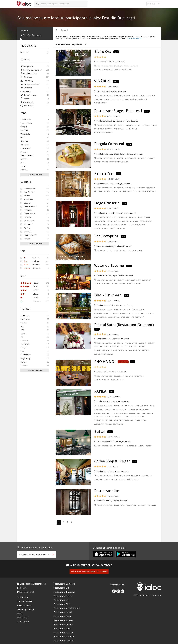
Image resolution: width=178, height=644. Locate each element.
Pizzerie (114, 192)
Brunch (105, 162)
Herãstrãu (24, 141)
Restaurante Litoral (63, 612)
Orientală (28, 232)
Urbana (27, 203)
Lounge (124, 347)
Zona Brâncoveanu (101, 313)
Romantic (125, 99)
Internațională (30, 189)
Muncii (23, 163)
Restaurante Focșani (63, 633)
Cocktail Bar (133, 347)
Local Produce (100, 417)
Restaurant (128, 66)
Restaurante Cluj (61, 588)
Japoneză (28, 210)
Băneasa (24, 159)
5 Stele (29, 283)
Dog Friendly (27, 102)
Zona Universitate (120, 218)
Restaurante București (64, 584)
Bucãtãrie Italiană (137, 317)
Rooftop (125, 221)
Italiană (27, 196)
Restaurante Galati (62, 628)
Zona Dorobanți (120, 250)
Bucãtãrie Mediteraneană (103, 133)
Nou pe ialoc (27, 66)
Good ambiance (146, 221)
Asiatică (27, 228)
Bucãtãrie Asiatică (118, 380)
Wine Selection (147, 413)
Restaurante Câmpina (64, 641)
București (64, 30)
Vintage (109, 221)
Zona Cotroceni (130, 158)
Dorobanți (24, 145)
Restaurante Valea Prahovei (67, 608)
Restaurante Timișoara (64, 592)
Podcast (23, 588)
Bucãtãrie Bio (118, 424)
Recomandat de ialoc (103, 66)
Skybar (25, 99)
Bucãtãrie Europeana (117, 228)
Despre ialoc (22, 597)
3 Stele (29, 290)
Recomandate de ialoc (31, 70)
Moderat (118, 125)
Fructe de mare (100, 221)
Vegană (27, 239)
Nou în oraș (27, 106)
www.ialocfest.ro (135, 39)
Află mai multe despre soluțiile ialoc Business (89, 572)
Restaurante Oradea (63, 624)
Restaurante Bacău (63, 616)
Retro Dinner (144, 409)
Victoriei (24, 127)
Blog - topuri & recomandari (33, 584)
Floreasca (24, 130)
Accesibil (31, 258)
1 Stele (29, 298)
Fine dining (150, 313)
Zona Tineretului (131, 343)
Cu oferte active (28, 73)
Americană (28, 199)
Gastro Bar (141, 188)
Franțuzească (29, 214)
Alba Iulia (24, 170)
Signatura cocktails (101, 413)
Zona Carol (118, 66)
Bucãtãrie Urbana (133, 479)
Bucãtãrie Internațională (103, 70)
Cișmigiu (24, 152)
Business (97, 162)
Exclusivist (32, 268)
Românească (29, 192)
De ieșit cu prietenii (122, 96)
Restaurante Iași (61, 600)
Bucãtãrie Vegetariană (141, 350)
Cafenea (140, 250)
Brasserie (117, 221)
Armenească (25, 148)
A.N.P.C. (20, 613)
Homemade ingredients (119, 413)
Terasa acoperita (100, 317)
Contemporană (30, 235)
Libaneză (28, 217)
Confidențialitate (24, 601)
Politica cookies (24, 605)
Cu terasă (26, 77)
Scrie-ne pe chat (27, 592)
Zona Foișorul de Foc (133, 280)
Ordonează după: (63, 44)
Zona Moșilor (131, 505)
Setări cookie (23, 622)
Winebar (107, 192)
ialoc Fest (24, 52)
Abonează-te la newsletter (34, 554)
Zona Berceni (119, 376)
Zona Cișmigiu (130, 188)
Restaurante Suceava (64, 620)
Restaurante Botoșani (64, 636)
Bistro (136, 66)
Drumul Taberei (27, 155)
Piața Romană (26, 123)
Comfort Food (109, 409)
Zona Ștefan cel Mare (133, 125)
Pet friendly (134, 221)
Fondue (147, 218)
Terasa (106, 99)
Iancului (23, 166)
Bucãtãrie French (141, 420)
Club (22, 351)
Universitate (25, 134)
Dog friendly (115, 99)
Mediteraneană (30, 206)
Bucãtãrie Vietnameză (102, 380)
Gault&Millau (133, 409)
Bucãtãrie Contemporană (103, 420)
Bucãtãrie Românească (123, 70)
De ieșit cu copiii (138, 96)
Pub (22, 337)
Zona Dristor (147, 476)
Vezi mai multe (35, 175)
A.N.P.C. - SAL (23, 617)
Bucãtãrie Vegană (100, 103)
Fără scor (30, 301)
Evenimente (98, 192)
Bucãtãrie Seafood (101, 228)
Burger (107, 479)
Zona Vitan (151, 96)
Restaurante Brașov (63, 596)
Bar (118, 347)
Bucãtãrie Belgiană (138, 225)
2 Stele (29, 294)
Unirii (22, 137)
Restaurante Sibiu (62, 604)
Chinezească (29, 221)
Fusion (113, 347)
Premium (118, 158)
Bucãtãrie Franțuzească (103, 350)
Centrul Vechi (26, 120)
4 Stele (29, 287)
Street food (139, 376)
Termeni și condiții (25, 609)
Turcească (28, 224)
